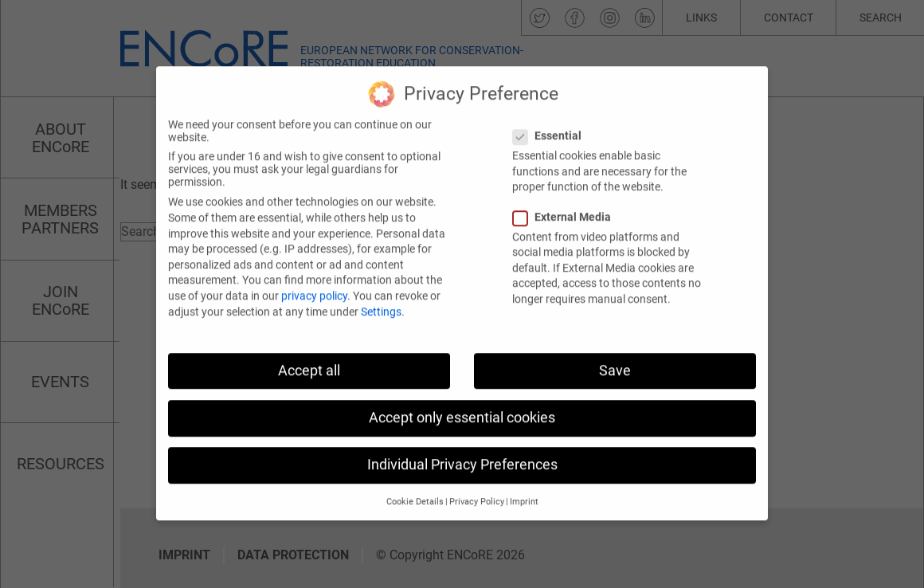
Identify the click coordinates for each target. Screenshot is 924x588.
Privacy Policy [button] (477, 490)
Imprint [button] (524, 490)
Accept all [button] (309, 358)
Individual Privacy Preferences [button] (462, 452)
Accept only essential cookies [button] (462, 405)
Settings (381, 299)
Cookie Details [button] (415, 490)
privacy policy (314, 283)
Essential (552, 123)
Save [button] (615, 358)
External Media (567, 204)
